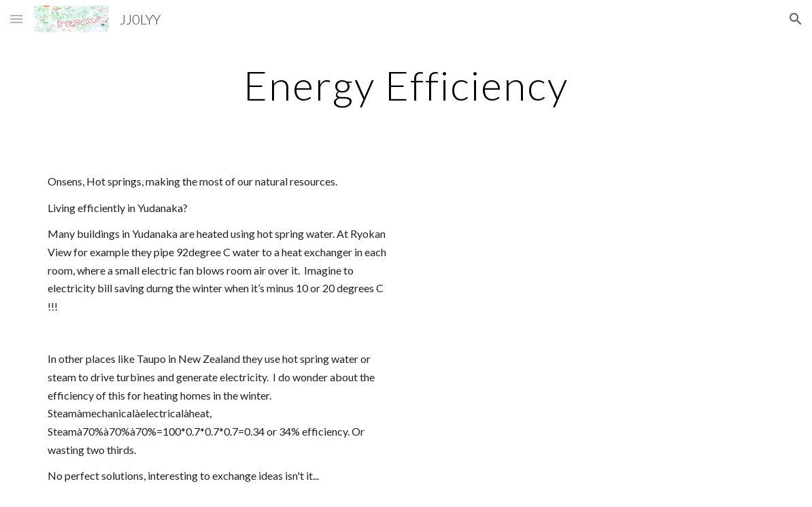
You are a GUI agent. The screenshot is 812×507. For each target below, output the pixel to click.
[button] (16, 19)
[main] (406, 85)
